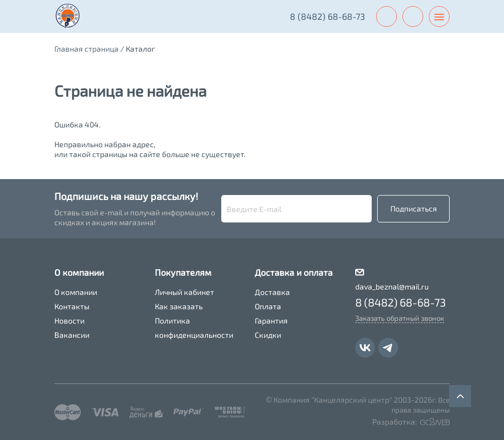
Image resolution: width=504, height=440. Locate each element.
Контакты (72, 306)
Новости (69, 321)
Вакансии (72, 335)
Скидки (268, 335)
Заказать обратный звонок (400, 318)
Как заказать (179, 306)
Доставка (272, 292)
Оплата (268, 306)
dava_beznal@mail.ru (392, 286)
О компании (76, 292)
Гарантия (271, 321)
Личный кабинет (184, 292)
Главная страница (86, 49)
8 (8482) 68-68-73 (327, 16)
